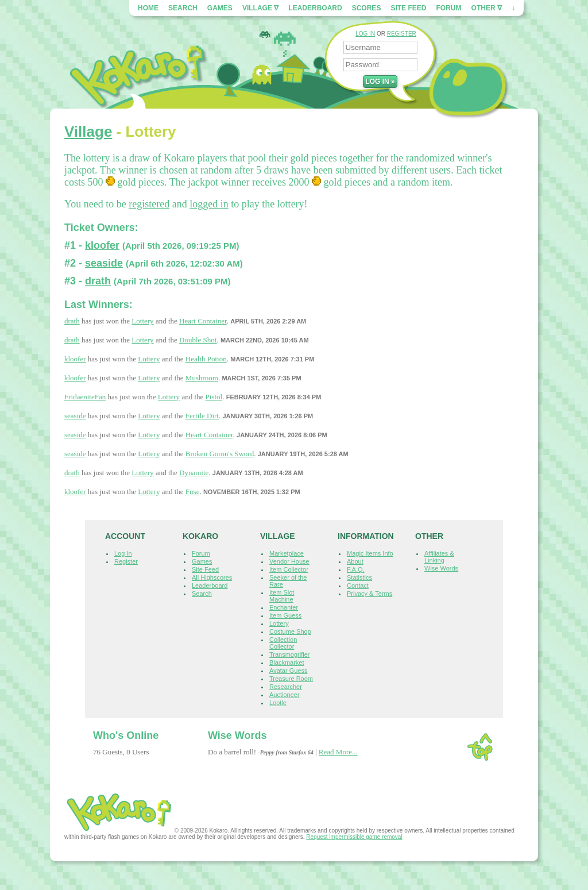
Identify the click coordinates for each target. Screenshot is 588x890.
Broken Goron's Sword (220, 454)
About (355, 561)
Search (183, 8)
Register (126, 561)
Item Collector (289, 569)
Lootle (278, 703)
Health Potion (206, 359)
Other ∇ (487, 8)
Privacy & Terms (370, 594)
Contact (358, 585)
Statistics (359, 577)
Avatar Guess (288, 671)
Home (148, 8)
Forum (449, 8)
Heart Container (203, 321)
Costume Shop (290, 631)
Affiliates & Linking (439, 557)
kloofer (102, 245)
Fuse (193, 492)
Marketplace (287, 553)
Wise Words (441, 568)
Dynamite (194, 473)
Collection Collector (283, 643)
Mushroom (202, 378)
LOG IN (365, 34)
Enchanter (284, 607)
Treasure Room (291, 679)
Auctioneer (285, 695)
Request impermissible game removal (354, 837)
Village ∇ (260, 8)
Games (220, 8)
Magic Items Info (370, 553)
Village (88, 132)
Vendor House (289, 561)
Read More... (338, 752)
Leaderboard (315, 8)
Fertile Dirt (202, 416)
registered (149, 204)
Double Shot (198, 340)
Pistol (214, 397)
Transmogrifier (290, 654)
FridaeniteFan (85, 397)
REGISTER (402, 34)
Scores (367, 8)
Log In (123, 553)
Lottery (142, 321)
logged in (209, 204)
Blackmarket (287, 662)
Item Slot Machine (282, 596)
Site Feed (408, 8)
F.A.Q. (356, 569)
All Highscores (212, 577)
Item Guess (285, 615)
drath (98, 281)
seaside (104, 263)
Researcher (286, 687)
